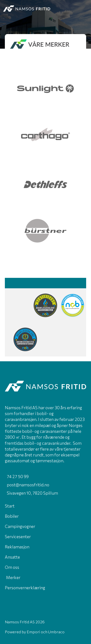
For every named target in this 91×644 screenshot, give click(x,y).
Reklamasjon (17, 547)
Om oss (12, 567)
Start (10, 506)
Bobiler (12, 516)
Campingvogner (20, 526)
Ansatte (12, 557)
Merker (13, 577)
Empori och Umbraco (46, 632)
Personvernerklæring (25, 588)
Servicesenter (18, 536)
